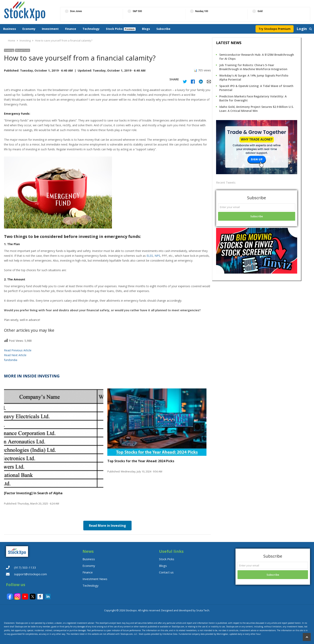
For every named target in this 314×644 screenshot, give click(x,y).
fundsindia (11, 360)
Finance (71, 29)
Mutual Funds (23, 50)
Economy (29, 29)
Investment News (95, 579)
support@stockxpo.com (30, 574)
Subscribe (163, 29)
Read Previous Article (18, 350)
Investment (50, 29)
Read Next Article (15, 355)
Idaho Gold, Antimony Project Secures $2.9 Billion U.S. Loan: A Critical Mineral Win (257, 109)
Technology (91, 29)
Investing (9, 50)
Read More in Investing (107, 526)
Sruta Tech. (203, 610)
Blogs (146, 29)
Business (10, 29)
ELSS (150, 256)
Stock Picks (114, 29)
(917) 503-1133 (25, 567)
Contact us (166, 572)
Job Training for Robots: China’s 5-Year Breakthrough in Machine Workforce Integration (253, 67)
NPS (157, 256)
